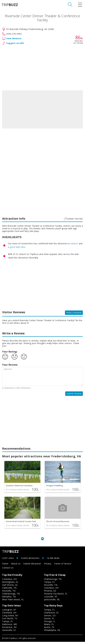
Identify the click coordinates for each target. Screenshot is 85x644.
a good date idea (17, 247)
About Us (16, 566)
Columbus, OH (9, 581)
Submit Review (74, 394)
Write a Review (74, 313)
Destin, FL (49, 621)
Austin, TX (49, 629)
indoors (74, 243)
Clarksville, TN (9, 590)
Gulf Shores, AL (10, 587)
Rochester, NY (9, 629)
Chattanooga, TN (11, 596)
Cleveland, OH (9, 615)
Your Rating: (10, 352)
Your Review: (10, 365)
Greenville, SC (9, 632)
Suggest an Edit (15, 43)
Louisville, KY (51, 599)
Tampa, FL (49, 584)
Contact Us (8, 570)
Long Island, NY (10, 618)
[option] (42, 109)
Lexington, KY (9, 612)
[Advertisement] (42, 67)
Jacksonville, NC (52, 602)
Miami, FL (49, 626)
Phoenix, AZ (50, 593)
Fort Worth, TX (10, 621)
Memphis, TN (9, 599)
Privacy (48, 566)
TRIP (10, 5)
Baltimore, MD (10, 626)
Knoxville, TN (9, 593)
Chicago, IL (50, 624)
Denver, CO (50, 618)
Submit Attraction (32, 566)
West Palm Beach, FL (13, 602)
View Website (14, 38)
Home (5, 566)
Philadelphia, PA (52, 632)
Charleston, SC (51, 615)
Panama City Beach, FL (56, 596)
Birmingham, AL (10, 584)
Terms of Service (63, 566)
